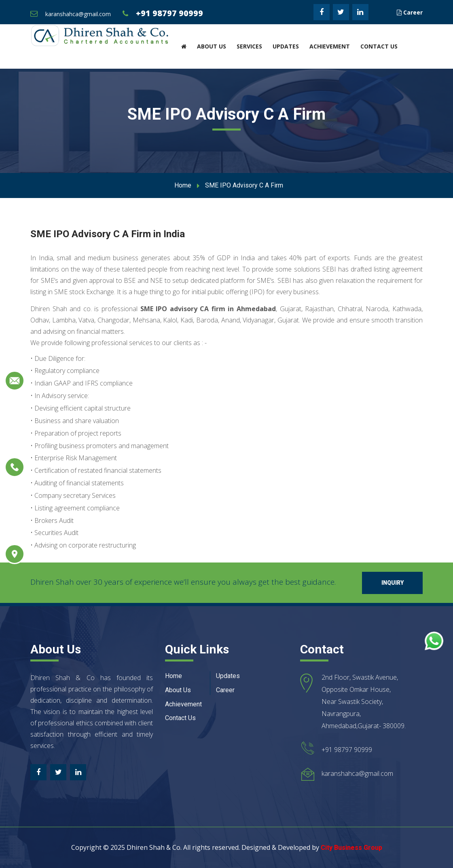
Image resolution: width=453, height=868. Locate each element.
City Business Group (351, 848)
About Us (212, 46)
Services (249, 46)
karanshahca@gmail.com (78, 14)
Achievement (330, 46)
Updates (286, 46)
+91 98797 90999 (169, 13)
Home (183, 185)
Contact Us (379, 46)
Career (410, 12)
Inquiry (393, 583)
